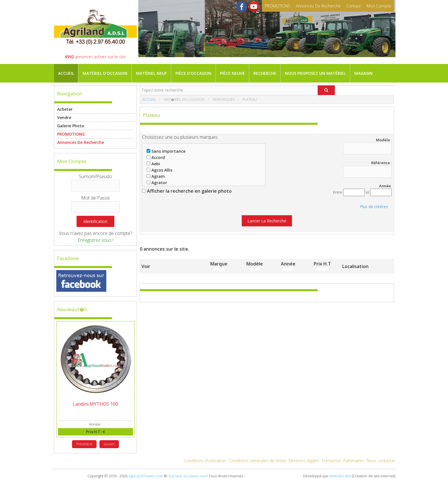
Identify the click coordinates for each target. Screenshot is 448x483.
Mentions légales (304, 461)
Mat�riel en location (184, 99)
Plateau (249, 99)
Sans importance (166, 151)
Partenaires (354, 461)
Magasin (363, 73)
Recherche (265, 73)
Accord (156, 157)
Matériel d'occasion (105, 73)
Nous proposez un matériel (315, 73)
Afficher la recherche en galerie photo (187, 191)
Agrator (157, 183)
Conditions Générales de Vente (257, 461)
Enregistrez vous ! (96, 240)
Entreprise (331, 461)
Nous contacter (381, 461)
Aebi (153, 164)
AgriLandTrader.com (146, 476)
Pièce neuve (232, 73)
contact (354, 6)
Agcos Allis (159, 170)
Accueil (66, 73)
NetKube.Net (340, 476)
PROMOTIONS (278, 6)
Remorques (223, 99)
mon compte (379, 6)
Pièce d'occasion (193, 73)
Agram (156, 176)
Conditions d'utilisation (205, 461)
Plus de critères (374, 207)
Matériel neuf (151, 73)
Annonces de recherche (318, 6)
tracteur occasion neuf (188, 476)
